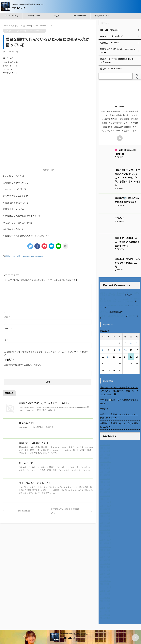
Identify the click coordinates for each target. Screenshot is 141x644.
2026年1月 (105, 450)
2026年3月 (105, 443)
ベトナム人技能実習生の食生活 (113, 312)
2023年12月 (105, 535)
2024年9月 (105, 505)
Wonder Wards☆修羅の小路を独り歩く (76, 629)
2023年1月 (105, 573)
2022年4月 (105, 603)
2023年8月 (105, 549)
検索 (137, 76)
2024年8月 (105, 508)
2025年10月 (105, 460)
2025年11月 (105, 457)
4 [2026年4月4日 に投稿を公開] (131, 339)
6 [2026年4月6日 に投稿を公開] (103, 345)
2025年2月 (105, 488)
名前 (7, 317)
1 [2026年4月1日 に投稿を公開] (114, 339)
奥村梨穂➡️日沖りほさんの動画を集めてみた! (119, 397)
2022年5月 (105, 600)
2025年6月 (105, 474)
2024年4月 (105, 522)
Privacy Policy (34, 16)
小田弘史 (132, 312)
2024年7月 (105, 511)
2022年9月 (105, 586)
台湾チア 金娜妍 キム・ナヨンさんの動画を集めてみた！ (128, 238)
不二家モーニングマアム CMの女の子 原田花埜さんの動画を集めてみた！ (120, 296)
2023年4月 (105, 563)
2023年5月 (105, 559)
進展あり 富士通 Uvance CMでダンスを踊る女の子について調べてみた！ (119, 290)
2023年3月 (105, 566)
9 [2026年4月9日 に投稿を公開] (120, 345)
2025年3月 (105, 484)
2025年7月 (105, 471)
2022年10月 (105, 583)
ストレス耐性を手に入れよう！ (35, 483)
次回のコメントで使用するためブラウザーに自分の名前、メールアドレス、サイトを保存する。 (46, 353)
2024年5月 (105, 518)
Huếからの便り (27, 423)
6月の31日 (104, 307)
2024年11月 (105, 498)
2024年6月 (105, 515)
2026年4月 (105, 440)
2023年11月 (105, 539)
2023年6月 (105, 556)
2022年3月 (105, 607)
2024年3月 (105, 525)
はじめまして (26, 463)
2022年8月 (105, 590)
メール (8, 328)
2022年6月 (105, 597)
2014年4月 (105, 614)
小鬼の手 (119, 214)
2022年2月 (105, 610)
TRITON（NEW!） (11, 16)
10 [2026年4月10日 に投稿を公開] (125, 345)
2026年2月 (105, 447)
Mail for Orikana (79, 16)
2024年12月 (105, 494)
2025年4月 (105, 481)
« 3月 (103, 371)
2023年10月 (105, 542)
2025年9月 (105, 464)
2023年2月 (105, 569)
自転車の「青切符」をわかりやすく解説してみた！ (120, 420)
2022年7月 (105, 593)
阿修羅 (57, 16)
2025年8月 (105, 467)
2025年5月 (105, 477)
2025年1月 (105, 491)
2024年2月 (105, 528)
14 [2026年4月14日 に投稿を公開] (109, 352)
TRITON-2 (19, 8)
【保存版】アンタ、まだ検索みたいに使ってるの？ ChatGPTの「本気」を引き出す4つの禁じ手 (120, 386)
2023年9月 (105, 546)
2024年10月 (105, 501)
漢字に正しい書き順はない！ (34, 443)
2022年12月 (105, 576)
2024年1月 (105, 532)
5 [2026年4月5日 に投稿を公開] (137, 339)
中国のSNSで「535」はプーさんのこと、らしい (44, 403)
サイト (7, 340)
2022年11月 (105, 580)
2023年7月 (105, 552)
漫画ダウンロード (102, 16)
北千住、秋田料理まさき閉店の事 (114, 301)
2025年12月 (105, 454)
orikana (130, 297)
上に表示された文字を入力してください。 (23, 365)
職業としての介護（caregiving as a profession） (25, 256)
